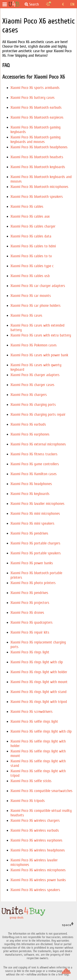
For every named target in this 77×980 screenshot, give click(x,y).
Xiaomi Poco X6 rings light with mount (39, 682)
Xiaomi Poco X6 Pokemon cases (34, 345)
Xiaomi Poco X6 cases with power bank (39, 355)
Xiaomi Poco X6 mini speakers (32, 523)
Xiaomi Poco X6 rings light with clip (37, 662)
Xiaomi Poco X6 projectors (30, 603)
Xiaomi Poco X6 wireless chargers (35, 821)
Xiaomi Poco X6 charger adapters (35, 375)
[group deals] (14, 4)
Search (32, 4)
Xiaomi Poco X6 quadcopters (32, 622)
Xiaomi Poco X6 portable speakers (36, 553)
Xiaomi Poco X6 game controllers (35, 464)
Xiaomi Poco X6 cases (26, 315)
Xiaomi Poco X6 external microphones (38, 444)
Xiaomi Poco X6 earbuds (28, 424)
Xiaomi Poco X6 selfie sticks (31, 781)
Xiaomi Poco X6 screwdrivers (32, 712)
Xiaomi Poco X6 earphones (30, 434)
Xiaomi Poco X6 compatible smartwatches (41, 791)
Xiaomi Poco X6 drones (27, 613)
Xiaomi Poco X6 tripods (28, 801)
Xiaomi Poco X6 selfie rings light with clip (41, 731)
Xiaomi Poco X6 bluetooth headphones (39, 147)
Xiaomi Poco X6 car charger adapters (38, 286)
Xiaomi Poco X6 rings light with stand (38, 692)
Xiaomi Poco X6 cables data (31, 236)
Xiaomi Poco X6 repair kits (30, 632)
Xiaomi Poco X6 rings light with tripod (39, 702)
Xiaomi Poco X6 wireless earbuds (35, 830)
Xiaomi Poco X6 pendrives (29, 533)
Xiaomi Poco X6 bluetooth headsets (37, 157)
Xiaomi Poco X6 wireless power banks (38, 880)
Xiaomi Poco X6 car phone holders (36, 306)
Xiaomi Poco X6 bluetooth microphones (39, 187)
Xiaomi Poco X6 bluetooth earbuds (36, 107)
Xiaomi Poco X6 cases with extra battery (41, 335)
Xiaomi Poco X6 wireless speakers (35, 890)
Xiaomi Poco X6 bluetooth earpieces (37, 117)
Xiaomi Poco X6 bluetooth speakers (37, 197)
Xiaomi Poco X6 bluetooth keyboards (38, 167)
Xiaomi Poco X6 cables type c (32, 266)
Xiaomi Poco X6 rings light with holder (39, 672)
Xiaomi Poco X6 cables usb (30, 276)
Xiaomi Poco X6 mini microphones (35, 514)
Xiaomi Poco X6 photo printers (33, 583)
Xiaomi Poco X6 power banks (32, 563)
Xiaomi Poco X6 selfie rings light (34, 721)
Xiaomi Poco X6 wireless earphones (36, 840)
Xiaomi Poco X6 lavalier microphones (37, 504)
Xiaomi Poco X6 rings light (30, 652)
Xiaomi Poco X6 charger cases (32, 385)
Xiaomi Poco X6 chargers (29, 395)
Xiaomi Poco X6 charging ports (33, 405)
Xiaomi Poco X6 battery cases (33, 98)
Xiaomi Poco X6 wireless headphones (38, 850)
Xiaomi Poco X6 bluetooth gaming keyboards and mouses (36, 139)
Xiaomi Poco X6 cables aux (30, 216)
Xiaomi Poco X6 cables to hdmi (33, 246)
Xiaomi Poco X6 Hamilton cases (34, 474)
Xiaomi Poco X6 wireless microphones (38, 870)
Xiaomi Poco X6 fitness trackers (34, 454)
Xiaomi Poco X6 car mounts (31, 296)
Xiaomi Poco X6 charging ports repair (38, 414)
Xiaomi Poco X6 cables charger (33, 226)
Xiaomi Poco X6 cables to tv (31, 256)
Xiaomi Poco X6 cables (27, 207)
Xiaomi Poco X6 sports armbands (35, 88)
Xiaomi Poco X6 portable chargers (35, 543)
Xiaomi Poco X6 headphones (31, 484)
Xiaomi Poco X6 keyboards (30, 494)
